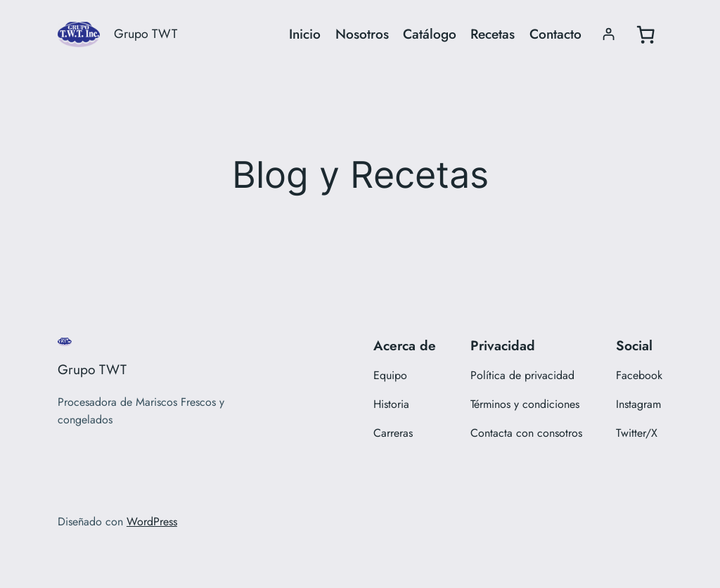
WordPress (152, 522)
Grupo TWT (146, 34)
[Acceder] (609, 34)
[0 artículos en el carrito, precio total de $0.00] (645, 34)
